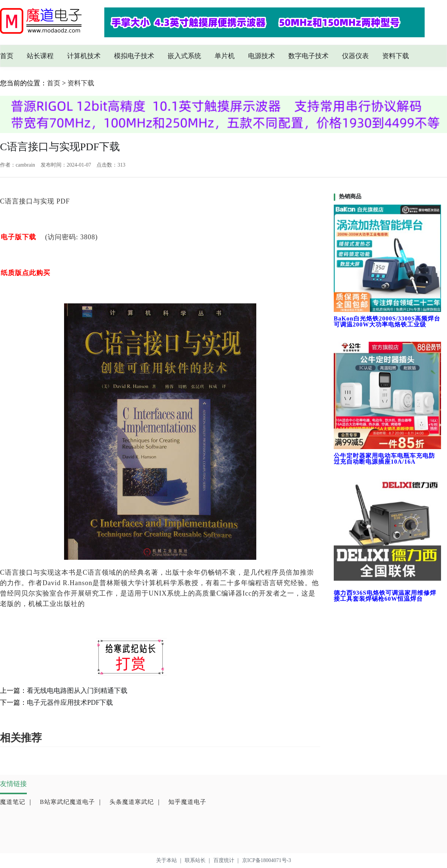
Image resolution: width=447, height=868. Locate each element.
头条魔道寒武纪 (136, 802)
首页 (7, 56)
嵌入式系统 (184, 56)
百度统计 (228, 860)
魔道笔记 (17, 802)
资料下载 (396, 56)
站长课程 (40, 56)
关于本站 (170, 860)
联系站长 (199, 860)
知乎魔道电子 (187, 802)
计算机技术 (84, 56)
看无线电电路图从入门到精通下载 (77, 691)
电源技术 (261, 56)
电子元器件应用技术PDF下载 (70, 703)
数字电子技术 (308, 56)
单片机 (225, 56)
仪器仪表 (355, 56)
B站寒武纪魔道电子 (72, 802)
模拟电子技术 (134, 56)
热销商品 (350, 196)
